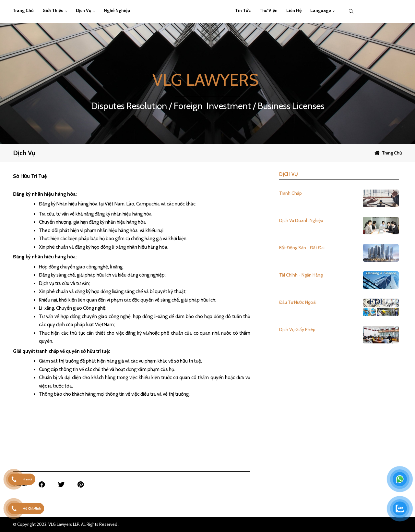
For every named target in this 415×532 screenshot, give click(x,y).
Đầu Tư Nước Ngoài (298, 302)
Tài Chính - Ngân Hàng (301, 275)
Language (321, 10)
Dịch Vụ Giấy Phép (297, 329)
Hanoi (27, 479)
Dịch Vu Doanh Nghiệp (301, 220)
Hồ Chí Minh (32, 508)
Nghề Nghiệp (117, 10)
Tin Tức (243, 10)
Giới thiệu (53, 10)
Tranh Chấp (290, 193)
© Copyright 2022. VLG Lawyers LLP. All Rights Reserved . (66, 524)
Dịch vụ (84, 10)
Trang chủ (23, 10)
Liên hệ (294, 10)
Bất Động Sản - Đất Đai (302, 248)
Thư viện (268, 10)
